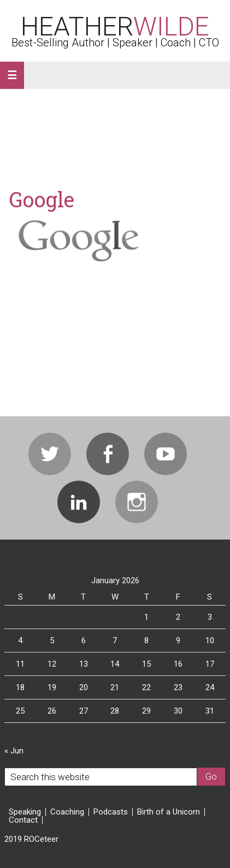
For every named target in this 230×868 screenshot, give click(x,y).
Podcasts (111, 812)
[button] (12, 75)
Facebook (108, 454)
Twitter (50, 454)
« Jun (14, 751)
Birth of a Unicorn (169, 812)
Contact (23, 820)
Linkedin (79, 502)
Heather (115, 26)
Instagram (137, 502)
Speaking (25, 812)
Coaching (67, 812)
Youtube (166, 454)
